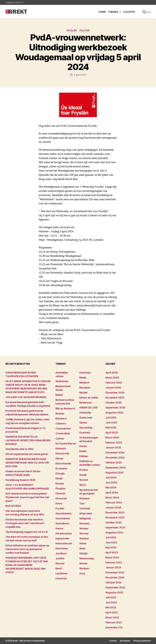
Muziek (83, 393)
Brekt (15, 641)
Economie (61, 468)
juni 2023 (111, 542)
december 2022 (115, 572)
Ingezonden (62, 538)
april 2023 (112, 552)
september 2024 (115, 468)
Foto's (59, 503)
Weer (82, 548)
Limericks (61, 578)
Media (83, 378)
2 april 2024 (80, 75)
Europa (60, 483)
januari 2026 (113, 388)
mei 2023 (111, 547)
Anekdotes (62, 381)
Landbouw (62, 573)
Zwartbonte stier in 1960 (19, 449)
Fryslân (72, 30)
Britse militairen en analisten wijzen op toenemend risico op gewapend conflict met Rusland (27, 549)
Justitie (60, 558)
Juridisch (61, 553)
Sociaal (84, 480)
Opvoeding (86, 428)
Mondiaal (85, 388)
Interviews (62, 548)
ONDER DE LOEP (89, 408)
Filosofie (60, 493)
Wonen (83, 563)
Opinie (83, 423)
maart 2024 (112, 498)
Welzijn (84, 553)
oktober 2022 (113, 582)
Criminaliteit (63, 433)
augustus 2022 (114, 592)
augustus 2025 (114, 413)
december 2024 (115, 453)
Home (102, 12)
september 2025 (115, 408)
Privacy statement (142, 641)
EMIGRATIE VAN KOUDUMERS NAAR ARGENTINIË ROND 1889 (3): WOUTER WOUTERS (27, 463)
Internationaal (64, 543)
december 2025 (115, 393)
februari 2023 (114, 562)
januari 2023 (113, 567)
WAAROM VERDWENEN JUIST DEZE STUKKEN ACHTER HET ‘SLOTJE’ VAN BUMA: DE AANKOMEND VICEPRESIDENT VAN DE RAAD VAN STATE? (27, 565)
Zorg (82, 573)
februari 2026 (114, 383)
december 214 (114, 627)
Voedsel (84, 538)
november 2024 (115, 458)
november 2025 (115, 398)
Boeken (60, 414)
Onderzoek (86, 418)
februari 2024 (114, 503)
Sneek (83, 475)
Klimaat (60, 563)
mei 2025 (111, 428)
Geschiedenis (64, 513)
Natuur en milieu (89, 398)
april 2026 (112, 373)
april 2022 (111, 612)
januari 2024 (113, 508)
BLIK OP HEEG (13, 506)
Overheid (85, 433)
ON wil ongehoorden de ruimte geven (27, 454)
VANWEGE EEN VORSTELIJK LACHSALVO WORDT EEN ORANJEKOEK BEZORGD (28, 440)
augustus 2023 (114, 533)
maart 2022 (112, 617)
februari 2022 (114, 622)
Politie (83, 451)
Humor (59, 528)
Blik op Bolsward (65, 409)
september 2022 (115, 587)
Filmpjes (60, 488)
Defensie (61, 448)
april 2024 (112, 493)
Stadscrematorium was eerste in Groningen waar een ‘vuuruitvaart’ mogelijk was (25, 523)
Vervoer (84, 533)
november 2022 (115, 577)
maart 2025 (112, 438)
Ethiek (59, 478)
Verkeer (84, 528)
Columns (61, 424)
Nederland (86, 403)
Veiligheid (85, 518)
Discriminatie (63, 463)
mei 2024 (111, 488)
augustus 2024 (114, 473)
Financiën (61, 498)
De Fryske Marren (66, 443)
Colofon (129, 12)
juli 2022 (111, 597)
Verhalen (85, 523)
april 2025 (112, 433)
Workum (84, 568)
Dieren (59, 458)
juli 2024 (111, 478)
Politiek (84, 30)
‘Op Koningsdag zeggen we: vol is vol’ (27, 532)
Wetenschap (87, 558)
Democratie (62, 453)
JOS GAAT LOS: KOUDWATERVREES (26, 397)
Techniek (85, 508)
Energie (60, 473)
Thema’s (113, 12)
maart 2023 (112, 557)
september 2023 (115, 528)
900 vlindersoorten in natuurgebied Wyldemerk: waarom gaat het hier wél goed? (27, 497)
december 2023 (115, 513)
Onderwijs (85, 413)
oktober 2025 (114, 403)
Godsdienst (62, 523)
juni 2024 (111, 483)
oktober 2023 (114, 523)
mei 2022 (111, 607)
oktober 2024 (114, 463)
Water (83, 543)
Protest (84, 470)
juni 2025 (111, 423)
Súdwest (84, 498)
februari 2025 (114, 443)
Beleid (59, 395)
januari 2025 (113, 448)
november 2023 (115, 518)
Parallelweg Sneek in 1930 (20, 480)
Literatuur (85, 373)
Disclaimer (125, 641)
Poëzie (83, 446)
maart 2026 (112, 378)
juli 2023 (111, 537)
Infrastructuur (64, 533)
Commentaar (63, 429)
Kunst (59, 568)
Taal (82, 503)
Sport (83, 485)
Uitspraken (86, 513)
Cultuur (60, 438)
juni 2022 (111, 602)
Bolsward (61, 419)
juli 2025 (111, 418)
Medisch (84, 383)
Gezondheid (63, 518)
